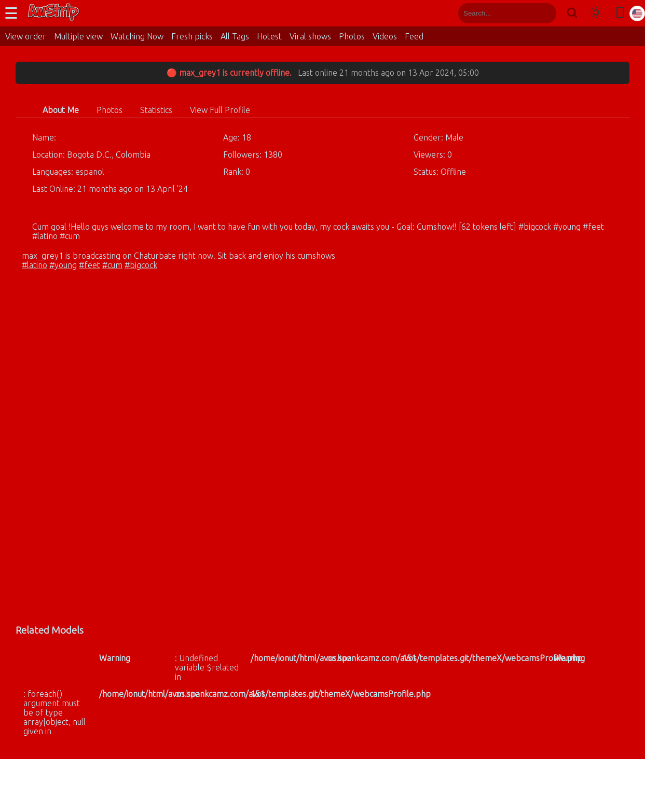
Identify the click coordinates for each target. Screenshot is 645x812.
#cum (112, 265)
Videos (385, 36)
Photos (352, 36)
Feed (414, 36)
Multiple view (78, 36)
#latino (35, 265)
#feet (90, 265)
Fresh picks (192, 36)
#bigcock (141, 265)
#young (63, 265)
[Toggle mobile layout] (620, 13)
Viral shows (310, 36)
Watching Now (137, 36)
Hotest (269, 36)
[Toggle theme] (596, 13)
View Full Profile (220, 110)
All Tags (235, 36)
